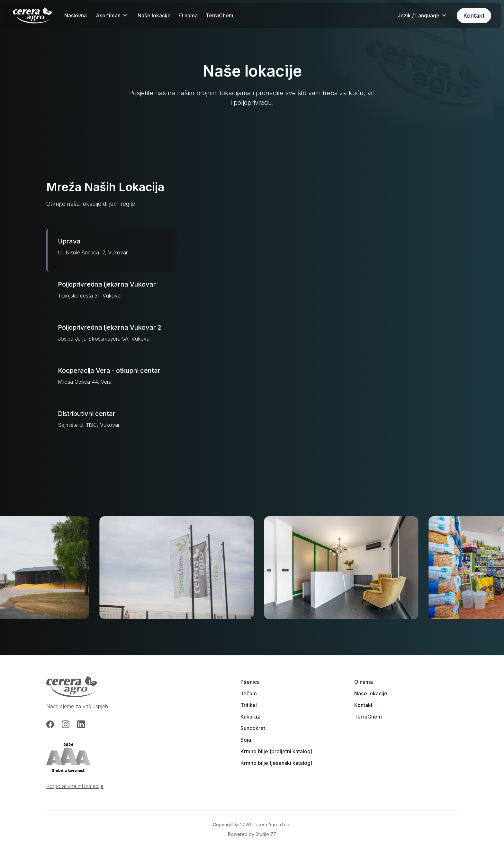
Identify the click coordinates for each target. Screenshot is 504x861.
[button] (112, 15)
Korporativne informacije (75, 786)
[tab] (111, 250)
